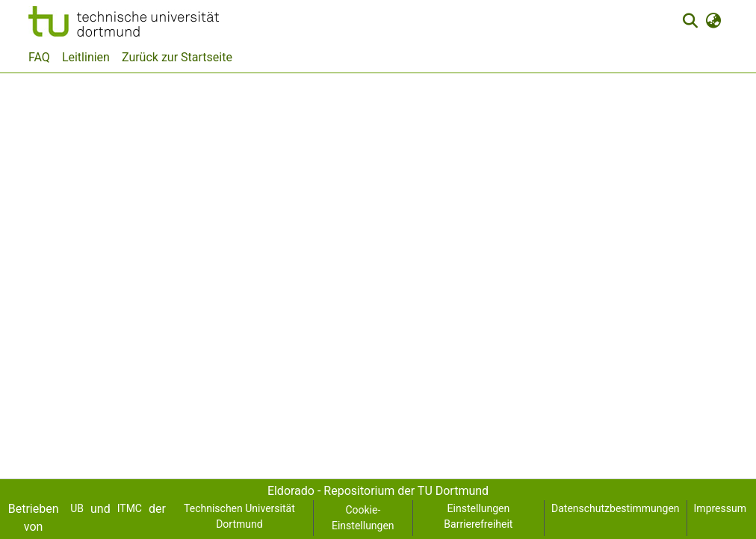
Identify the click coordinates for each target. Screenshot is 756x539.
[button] (124, 21)
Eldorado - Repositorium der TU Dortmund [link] (378, 491)
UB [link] (77, 508)
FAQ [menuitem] (39, 57)
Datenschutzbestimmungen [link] (616, 508)
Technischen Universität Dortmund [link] (239, 516)
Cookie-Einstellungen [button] (363, 518)
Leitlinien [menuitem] (86, 57)
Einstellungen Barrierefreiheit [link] (478, 516)
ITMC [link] (130, 508)
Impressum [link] (720, 508)
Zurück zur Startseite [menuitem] (177, 57)
